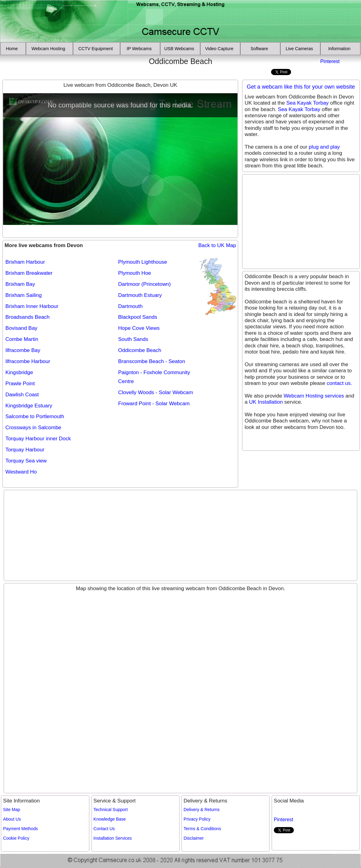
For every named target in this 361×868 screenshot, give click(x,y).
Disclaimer (194, 838)
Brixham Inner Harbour (32, 306)
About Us (12, 819)
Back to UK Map (217, 245)
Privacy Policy (197, 819)
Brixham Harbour (25, 262)
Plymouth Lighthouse (143, 262)
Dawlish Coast (22, 395)
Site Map (12, 810)
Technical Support (110, 810)
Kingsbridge (19, 372)
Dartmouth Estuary (140, 295)
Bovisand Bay (21, 328)
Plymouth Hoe (135, 273)
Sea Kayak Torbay (307, 103)
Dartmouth (130, 306)
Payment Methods (20, 829)
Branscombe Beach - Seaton (152, 361)
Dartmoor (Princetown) (145, 284)
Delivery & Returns (202, 810)
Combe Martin (22, 339)
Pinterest (330, 61)
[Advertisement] (38, 66)
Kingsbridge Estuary (29, 406)
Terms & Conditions (202, 829)
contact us (339, 383)
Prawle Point (20, 384)
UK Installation (266, 402)
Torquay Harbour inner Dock (38, 439)
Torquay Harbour (25, 450)
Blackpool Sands (138, 317)
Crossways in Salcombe (33, 428)
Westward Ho (21, 472)
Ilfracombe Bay (23, 350)
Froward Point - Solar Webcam (154, 404)
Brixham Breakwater (29, 273)
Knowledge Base (110, 819)
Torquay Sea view (26, 461)
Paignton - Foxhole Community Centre (154, 377)
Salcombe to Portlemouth (35, 416)
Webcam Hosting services (314, 396)
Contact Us (104, 829)
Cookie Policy (16, 838)
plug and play (324, 147)
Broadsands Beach (27, 317)
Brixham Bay (20, 284)
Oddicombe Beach (140, 350)
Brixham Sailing (23, 295)
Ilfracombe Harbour (28, 361)
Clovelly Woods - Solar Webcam (156, 392)
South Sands (133, 339)
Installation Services (113, 838)
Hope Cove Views (139, 328)
